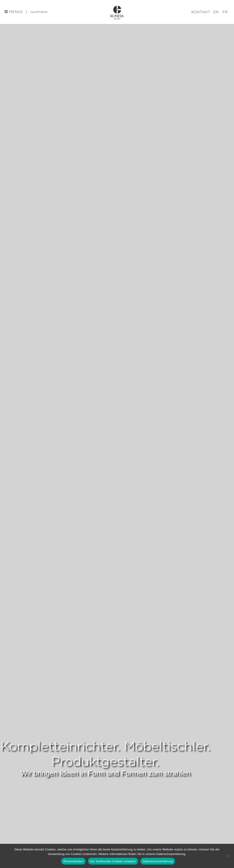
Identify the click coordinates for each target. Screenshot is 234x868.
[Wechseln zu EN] (216, 12)
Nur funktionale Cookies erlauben (113, 861)
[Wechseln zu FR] (225, 12)
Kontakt (201, 12)
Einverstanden (73, 861)
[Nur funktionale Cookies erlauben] (228, 856)
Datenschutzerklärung (158, 861)
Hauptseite (39, 12)
